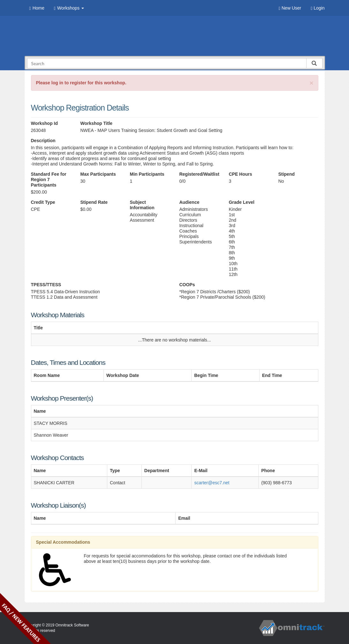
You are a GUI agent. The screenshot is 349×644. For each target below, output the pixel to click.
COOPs (187, 285)
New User (290, 8)
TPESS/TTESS (46, 285)
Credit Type (43, 202)
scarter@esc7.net (212, 483)
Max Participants (98, 174)
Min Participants (147, 174)
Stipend (286, 174)
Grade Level (241, 202)
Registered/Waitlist (199, 174)
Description (43, 141)
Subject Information (142, 205)
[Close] (311, 83)
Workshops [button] (69, 8)
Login (318, 8)
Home (37, 8)
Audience (189, 202)
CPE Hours (240, 174)
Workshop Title (96, 123)
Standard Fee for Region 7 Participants (49, 180)
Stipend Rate (94, 202)
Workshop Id (45, 123)
